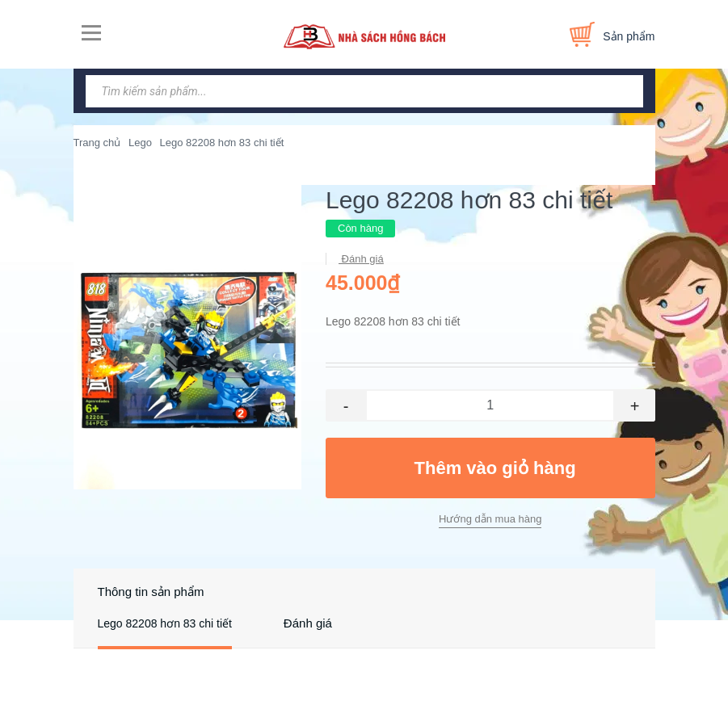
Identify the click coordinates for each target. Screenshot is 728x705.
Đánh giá (361, 259)
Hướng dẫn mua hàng (490, 519)
